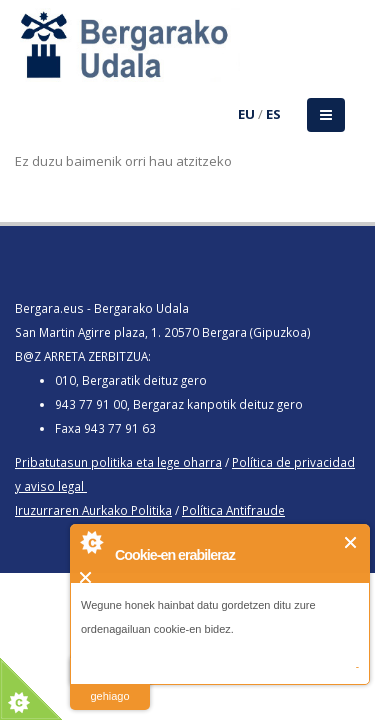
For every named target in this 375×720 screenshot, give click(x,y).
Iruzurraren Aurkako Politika (93, 510)
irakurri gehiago (109, 683)
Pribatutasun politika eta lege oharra (118, 462)
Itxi (351, 542)
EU (246, 114)
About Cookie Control (91, 542)
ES (273, 114)
